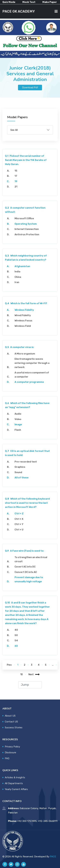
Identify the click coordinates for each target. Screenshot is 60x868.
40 (16, 630)
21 (16, 187)
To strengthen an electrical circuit (31, 559)
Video (18, 419)
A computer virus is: (20, 347)
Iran (17, 282)
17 (16, 176)
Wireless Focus (23, 321)
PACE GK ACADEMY (19, 11)
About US (10, 716)
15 (16, 171)
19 (16, 181)
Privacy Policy (12, 747)
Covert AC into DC (25, 567)
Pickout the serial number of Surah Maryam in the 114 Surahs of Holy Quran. (26, 160)
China (18, 277)
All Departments (14, 783)
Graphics (20, 467)
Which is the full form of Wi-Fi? (26, 303)
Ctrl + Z (19, 514)
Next (34, 674)
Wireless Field (23, 326)
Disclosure (10, 752)
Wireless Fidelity (24, 310)
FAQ (7, 758)
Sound (18, 472)
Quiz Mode (9, 2)
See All (14, 130)
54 (16, 640)
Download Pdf (30, 87)
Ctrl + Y (19, 524)
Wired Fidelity (23, 315)
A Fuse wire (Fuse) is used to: (24, 551)
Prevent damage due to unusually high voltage (29, 579)
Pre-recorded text (26, 462)
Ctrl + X (19, 519)
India (17, 272)
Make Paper (50, 2)
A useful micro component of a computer (32, 375)
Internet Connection (27, 229)
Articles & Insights (15, 777)
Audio (18, 414)
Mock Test (29, 2)
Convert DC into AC (26, 572)
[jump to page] (30, 685)
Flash (18, 430)
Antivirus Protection (27, 234)
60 (16, 646)
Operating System (26, 224)
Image (18, 424)
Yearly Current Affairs (16, 789)
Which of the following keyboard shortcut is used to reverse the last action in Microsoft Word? (27, 503)
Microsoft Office (24, 218)
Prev (9, 665)
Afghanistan (22, 266)
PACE (53, 857)
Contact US (11, 722)
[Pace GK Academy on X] (11, 864)
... (53, 665)
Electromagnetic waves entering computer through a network (32, 363)
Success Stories (14, 728)
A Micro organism (25, 354)
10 (22, 674)
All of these (22, 478)
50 (16, 635)
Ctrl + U (19, 530)
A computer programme (29, 382)
